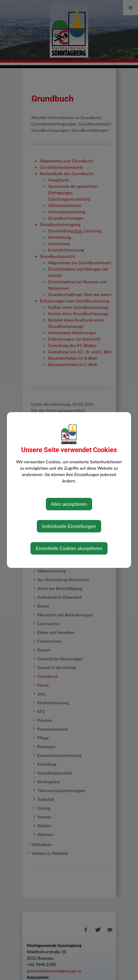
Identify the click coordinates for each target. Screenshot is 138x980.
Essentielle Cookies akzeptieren (69, 548)
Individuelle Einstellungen (69, 526)
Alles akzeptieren (69, 504)
